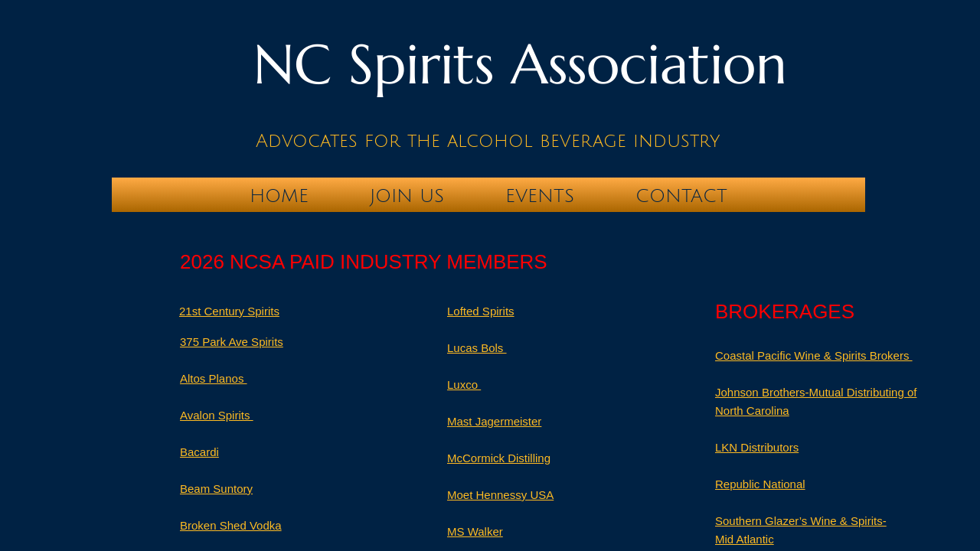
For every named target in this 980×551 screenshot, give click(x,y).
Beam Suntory (216, 489)
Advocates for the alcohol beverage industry (488, 141)
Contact (681, 196)
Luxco (464, 385)
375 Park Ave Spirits (232, 342)
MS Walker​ (475, 531)
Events (540, 196)
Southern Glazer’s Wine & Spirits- (801, 521)
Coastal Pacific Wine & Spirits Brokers (814, 355)
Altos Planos (214, 378)
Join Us (407, 196)
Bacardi (199, 452)
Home (279, 196)
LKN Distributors (757, 447)
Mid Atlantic (745, 539)
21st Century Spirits (229, 311)
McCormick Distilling (499, 458)
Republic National (760, 484)
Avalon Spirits (217, 415)
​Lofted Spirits (481, 311)
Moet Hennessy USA (500, 495)
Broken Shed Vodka (231, 525)
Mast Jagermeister (494, 421)
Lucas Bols (477, 348)
